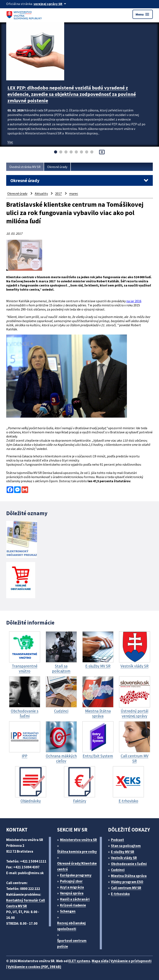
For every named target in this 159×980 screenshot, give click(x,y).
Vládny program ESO (127, 882)
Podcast (117, 840)
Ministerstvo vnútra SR (78, 840)
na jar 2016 (134, 301)
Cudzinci (118, 870)
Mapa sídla (100, 961)
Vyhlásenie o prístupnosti (131, 961)
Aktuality (41, 193)
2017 (58, 193)
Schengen (68, 911)
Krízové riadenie (73, 905)
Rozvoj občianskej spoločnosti (71, 926)
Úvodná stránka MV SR (25, 167)
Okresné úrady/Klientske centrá (77, 866)
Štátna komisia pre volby (77, 852)
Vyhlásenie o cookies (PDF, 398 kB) (34, 967)
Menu (143, 14)
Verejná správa (72, 893)
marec (74, 193)
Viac (10, 142)
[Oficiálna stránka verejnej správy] (51, 4)
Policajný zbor (71, 881)
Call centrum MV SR (126, 888)
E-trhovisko (120, 894)
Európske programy (76, 875)
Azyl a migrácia (72, 887)
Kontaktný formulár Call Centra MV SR (26, 903)
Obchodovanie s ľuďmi (129, 864)
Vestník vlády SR (124, 858)
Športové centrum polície (72, 944)
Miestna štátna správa (129, 876)
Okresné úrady (57, 167)
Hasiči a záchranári (75, 899)
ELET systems (79, 961)
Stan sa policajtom (126, 846)
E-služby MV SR (123, 852)
